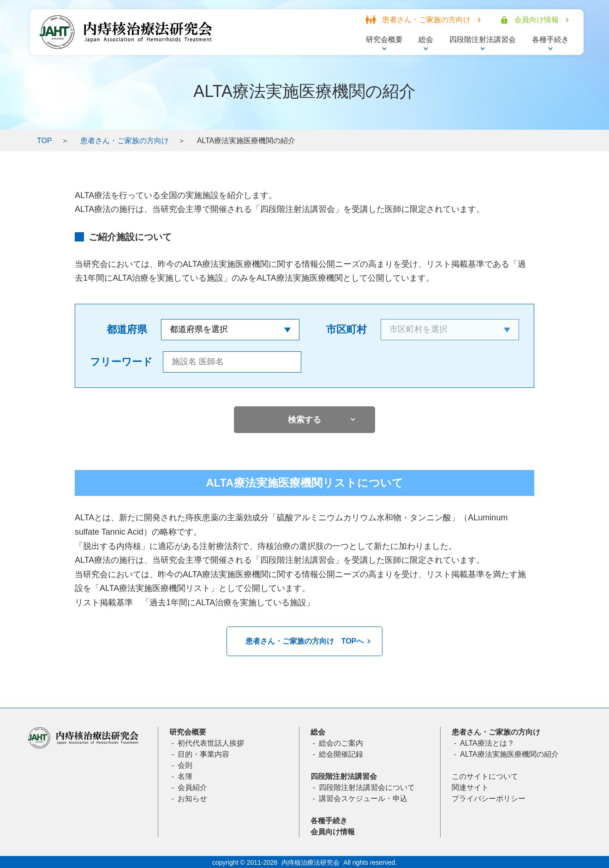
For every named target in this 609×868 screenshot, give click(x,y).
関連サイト (470, 787)
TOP (45, 141)
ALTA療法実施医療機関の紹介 (509, 754)
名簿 (185, 776)
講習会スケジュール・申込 (363, 799)
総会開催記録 (341, 754)
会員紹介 (192, 787)
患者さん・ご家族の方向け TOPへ (305, 641)
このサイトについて (485, 776)
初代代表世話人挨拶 (211, 743)
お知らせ (192, 799)
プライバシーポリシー (489, 799)
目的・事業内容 (203, 754)
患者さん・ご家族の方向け (125, 141)
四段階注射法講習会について (367, 787)
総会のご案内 (341, 743)
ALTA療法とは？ (487, 743)
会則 (185, 765)
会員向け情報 (333, 832)
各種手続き (329, 821)
